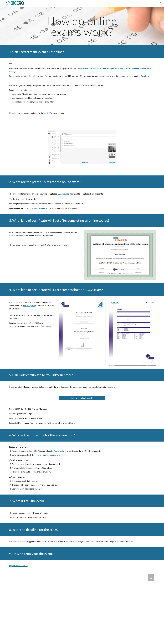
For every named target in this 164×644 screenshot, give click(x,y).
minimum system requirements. (48, 455)
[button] (161, 4)
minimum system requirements (37, 208)
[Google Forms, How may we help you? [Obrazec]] (82, 608)
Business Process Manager (85, 68)
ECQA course (63, 194)
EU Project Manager (105, 68)
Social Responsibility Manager (127, 68)
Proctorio (145, 76)
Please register (60, 451)
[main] (82, 26)
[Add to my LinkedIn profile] (82, 398)
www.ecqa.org (29, 306)
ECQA (50, 113)
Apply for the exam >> (18, 566)
